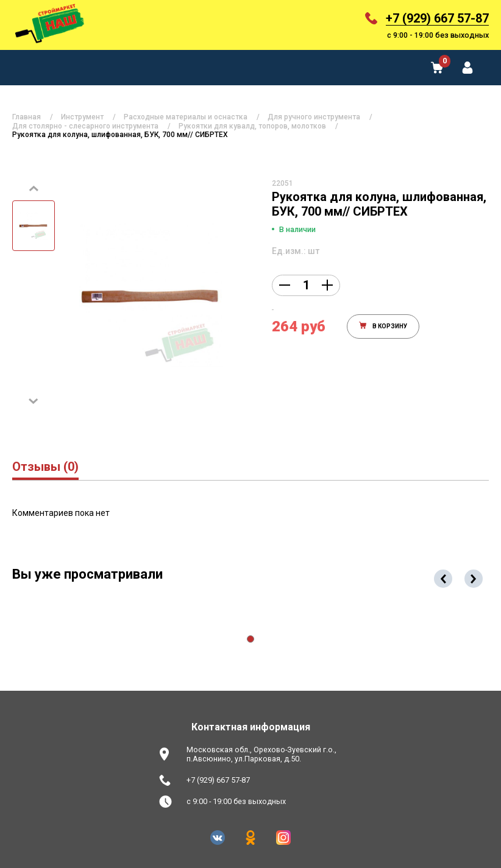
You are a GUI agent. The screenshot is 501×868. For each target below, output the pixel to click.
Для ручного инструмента (314, 117)
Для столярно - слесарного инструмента (85, 126)
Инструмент (82, 117)
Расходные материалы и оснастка (186, 117)
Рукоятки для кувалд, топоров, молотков (252, 126)
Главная (27, 117)
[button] (250, 639)
